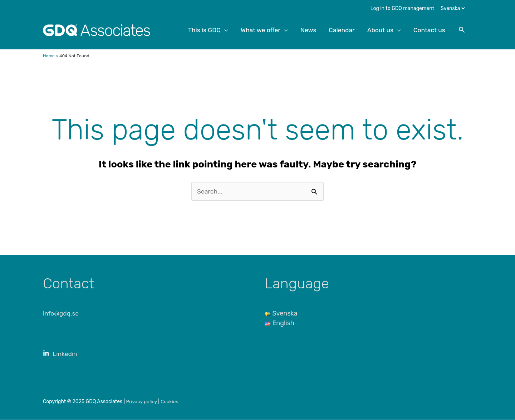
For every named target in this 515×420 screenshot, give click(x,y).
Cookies (171, 402)
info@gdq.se (61, 314)
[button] (462, 30)
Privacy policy (143, 402)
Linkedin (60, 354)
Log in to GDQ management (402, 8)
